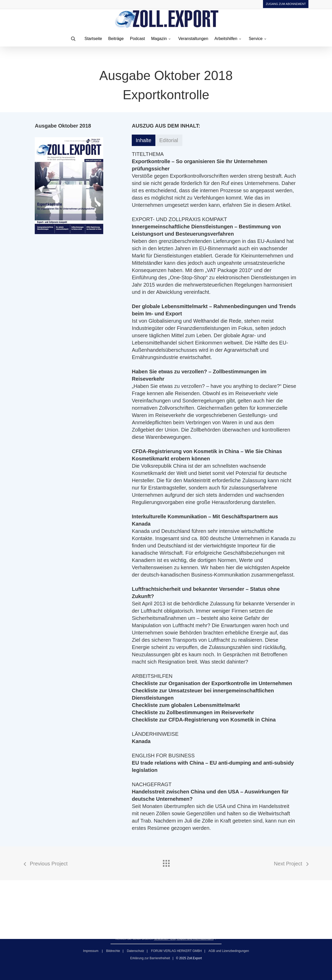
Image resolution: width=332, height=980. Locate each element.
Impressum (91, 951)
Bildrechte (113, 951)
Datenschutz (136, 951)
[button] (144, 140)
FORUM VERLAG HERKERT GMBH (176, 951)
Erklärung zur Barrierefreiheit (150, 958)
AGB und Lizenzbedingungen (229, 951)
